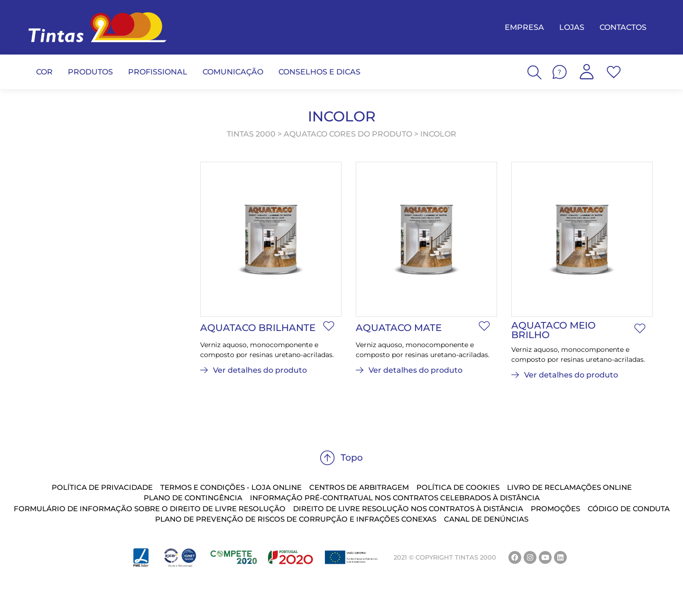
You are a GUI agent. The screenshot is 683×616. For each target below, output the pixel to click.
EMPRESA (524, 27)
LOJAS (572, 27)
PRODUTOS (90, 72)
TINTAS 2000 (251, 134)
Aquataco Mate (399, 328)
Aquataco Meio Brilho (554, 330)
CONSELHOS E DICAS (319, 72)
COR (44, 72)
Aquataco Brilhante (258, 328)
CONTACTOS (623, 27)
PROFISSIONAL (158, 72)
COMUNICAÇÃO (233, 72)
